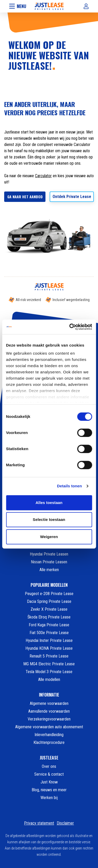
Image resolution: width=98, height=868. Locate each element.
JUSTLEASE (49, 758)
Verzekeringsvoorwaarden (49, 719)
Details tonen (69, 486)
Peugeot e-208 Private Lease (49, 594)
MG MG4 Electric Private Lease (49, 664)
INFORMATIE (49, 695)
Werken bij (49, 798)
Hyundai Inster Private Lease (49, 640)
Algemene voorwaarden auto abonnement (49, 727)
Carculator (43, 176)
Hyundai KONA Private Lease (49, 648)
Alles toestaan (49, 503)
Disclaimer (65, 823)
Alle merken (49, 570)
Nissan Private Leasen (49, 562)
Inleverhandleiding (49, 735)
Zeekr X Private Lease (49, 609)
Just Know (49, 782)
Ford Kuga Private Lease (49, 625)
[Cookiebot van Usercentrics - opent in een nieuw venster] (70, 327)
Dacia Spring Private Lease (49, 601)
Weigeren (49, 537)
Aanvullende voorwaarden (49, 711)
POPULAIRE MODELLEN (49, 585)
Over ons (49, 766)
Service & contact (49, 774)
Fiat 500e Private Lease (49, 633)
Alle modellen (49, 679)
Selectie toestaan (49, 519)
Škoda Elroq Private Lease (49, 617)
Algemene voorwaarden (49, 703)
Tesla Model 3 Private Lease (49, 672)
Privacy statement (39, 823)
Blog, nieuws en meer (49, 790)
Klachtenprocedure (49, 742)
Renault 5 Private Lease (49, 656)
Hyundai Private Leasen (49, 554)
